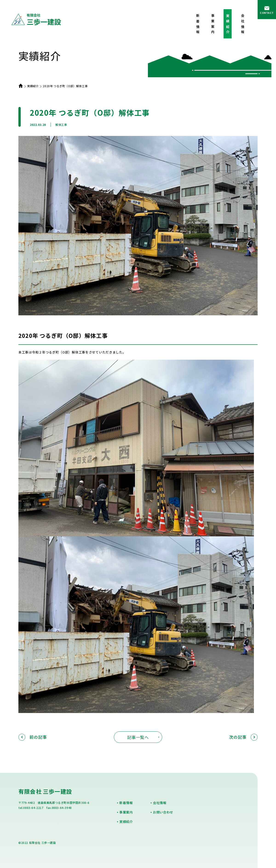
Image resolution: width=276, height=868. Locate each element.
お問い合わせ (163, 812)
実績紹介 (33, 86)
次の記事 (243, 737)
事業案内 (213, 25)
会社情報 (243, 25)
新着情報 (198, 25)
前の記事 (33, 737)
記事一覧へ (138, 737)
